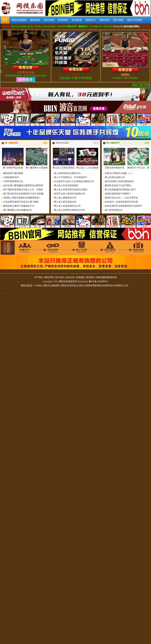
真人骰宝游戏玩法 (114, 210)
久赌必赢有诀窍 (11, 177)
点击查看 (145, 26)
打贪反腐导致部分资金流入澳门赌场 (21, 202)
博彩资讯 (104, 20)
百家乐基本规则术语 (114, 158)
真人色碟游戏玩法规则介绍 (67, 173)
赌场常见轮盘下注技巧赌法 (118, 185)
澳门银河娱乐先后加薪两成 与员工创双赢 (23, 194)
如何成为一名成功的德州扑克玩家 (121, 202)
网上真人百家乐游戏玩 (64, 158)
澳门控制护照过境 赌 (13, 158)
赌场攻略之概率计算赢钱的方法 (19, 206)
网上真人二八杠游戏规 (87, 158)
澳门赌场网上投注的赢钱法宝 (18, 210)
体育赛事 (77, 20)
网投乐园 (64, 281)
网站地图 (101, 277)
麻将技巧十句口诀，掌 (138, 158)
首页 (5, 20)
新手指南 (118, 20)
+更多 (45, 143)
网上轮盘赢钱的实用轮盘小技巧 (120, 190)
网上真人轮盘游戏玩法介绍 (67, 206)
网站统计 (4, 291)
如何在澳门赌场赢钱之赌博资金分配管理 (23, 185)
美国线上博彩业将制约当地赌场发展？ (22, 198)
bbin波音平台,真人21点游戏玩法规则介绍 (74, 181)
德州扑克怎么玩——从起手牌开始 (121, 198)
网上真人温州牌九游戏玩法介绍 (70, 210)
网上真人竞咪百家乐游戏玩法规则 (71, 190)
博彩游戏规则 (19, 20)
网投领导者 (111, 277)
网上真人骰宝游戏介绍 (65, 202)
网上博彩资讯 (11, 143)
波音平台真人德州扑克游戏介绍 (70, 194)
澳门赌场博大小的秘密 (37, 158)
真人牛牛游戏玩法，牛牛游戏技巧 (71, 177)
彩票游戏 (63, 20)
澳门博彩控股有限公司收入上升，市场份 (23, 190)
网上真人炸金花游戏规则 (66, 185)
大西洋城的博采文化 (13, 181)
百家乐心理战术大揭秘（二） (119, 173)
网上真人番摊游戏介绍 (65, 198)
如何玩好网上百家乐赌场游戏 (119, 181)
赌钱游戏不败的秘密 (13, 173)
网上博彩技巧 (113, 143)
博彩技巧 (91, 20)
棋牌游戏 (35, 20)
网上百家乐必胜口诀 (115, 177)
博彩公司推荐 (135, 20)
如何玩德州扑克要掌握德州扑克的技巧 (124, 206)
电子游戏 (49, 20)
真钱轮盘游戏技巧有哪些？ (118, 194)
